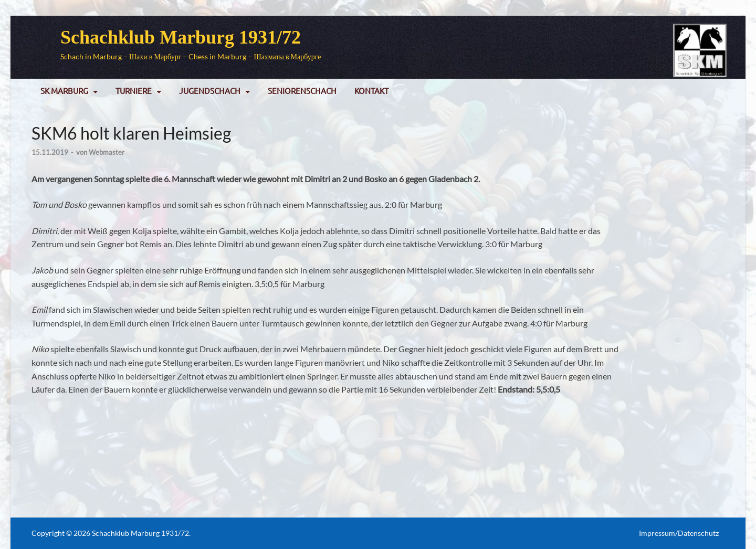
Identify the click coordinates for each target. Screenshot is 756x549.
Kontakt (371, 91)
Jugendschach (210, 91)
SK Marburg (64, 91)
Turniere (134, 91)
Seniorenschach (302, 91)
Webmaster (107, 152)
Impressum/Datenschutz (679, 533)
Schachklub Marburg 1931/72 (181, 37)
